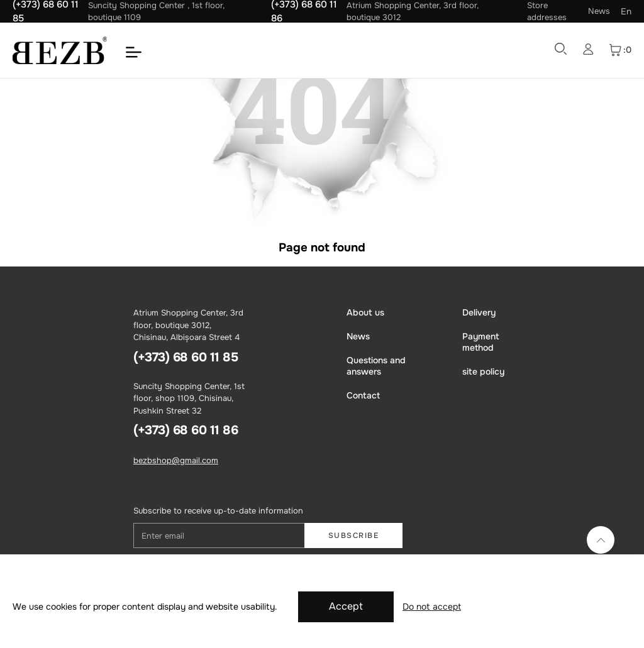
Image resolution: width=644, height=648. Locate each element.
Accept (346, 606)
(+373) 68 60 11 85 (186, 357)
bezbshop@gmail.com (176, 460)
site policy (483, 371)
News (599, 11)
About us (365, 312)
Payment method (481, 342)
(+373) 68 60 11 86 (186, 430)
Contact (363, 395)
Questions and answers (376, 366)
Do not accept (432, 607)
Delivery (479, 312)
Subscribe (353, 535)
